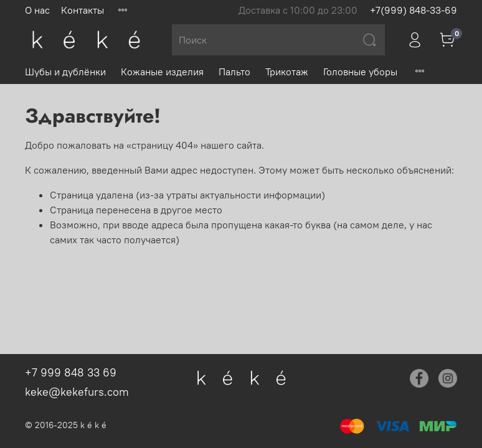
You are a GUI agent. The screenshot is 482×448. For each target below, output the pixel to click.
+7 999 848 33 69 (71, 372)
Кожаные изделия (162, 72)
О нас (37, 10)
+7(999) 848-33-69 (413, 10)
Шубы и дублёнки (65, 72)
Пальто (234, 72)
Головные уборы (360, 72)
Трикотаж (287, 72)
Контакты (83, 10)
